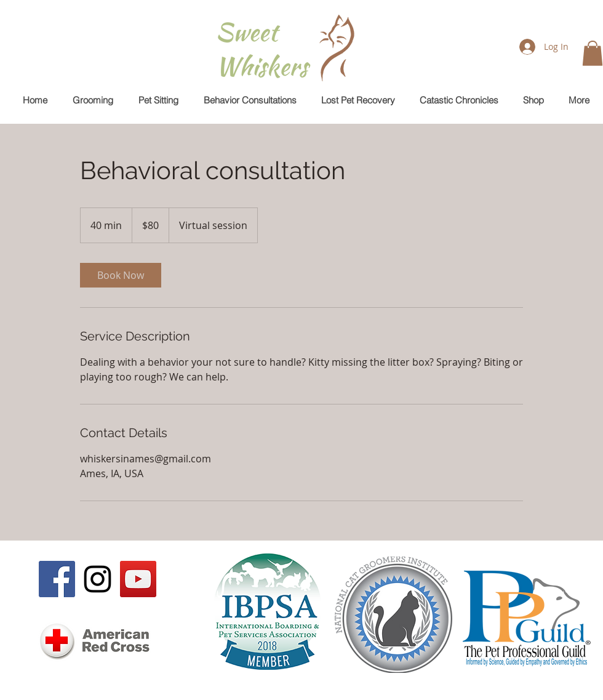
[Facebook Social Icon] (57, 579)
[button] (593, 53)
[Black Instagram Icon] (98, 579)
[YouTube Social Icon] (138, 579)
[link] (121, 275)
